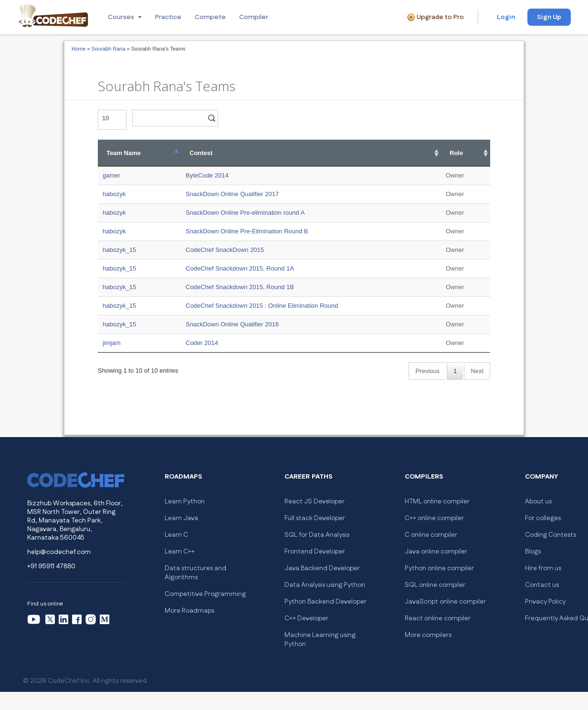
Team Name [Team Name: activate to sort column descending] (124, 153)
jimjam (112, 343)
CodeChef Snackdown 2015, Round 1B (240, 287)
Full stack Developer (315, 518)
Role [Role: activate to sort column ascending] (456, 153)
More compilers (428, 635)
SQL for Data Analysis (317, 535)
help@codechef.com (59, 552)
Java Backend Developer (322, 568)
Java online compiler (436, 552)
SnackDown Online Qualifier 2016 (232, 324)
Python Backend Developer (325, 602)
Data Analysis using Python (325, 585)
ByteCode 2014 (207, 175)
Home (79, 49)
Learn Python (185, 501)
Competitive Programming (205, 594)
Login (506, 17)
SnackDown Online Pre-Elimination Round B (247, 231)
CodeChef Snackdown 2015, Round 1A (240, 268)
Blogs (533, 552)
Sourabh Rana (109, 49)
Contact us (542, 585)
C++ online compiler (434, 518)
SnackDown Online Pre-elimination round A (245, 213)
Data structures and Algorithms (195, 573)
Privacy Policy (545, 602)
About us (538, 501)
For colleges (543, 518)
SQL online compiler (435, 585)
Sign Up (549, 17)
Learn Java (181, 518)
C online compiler (431, 535)
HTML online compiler (437, 501)
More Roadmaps (189, 611)
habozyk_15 (119, 250)
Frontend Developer (315, 552)
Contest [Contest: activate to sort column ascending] (201, 153)
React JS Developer (315, 501)
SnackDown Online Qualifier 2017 (232, 194)
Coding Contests (551, 535)
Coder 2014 (202, 343)
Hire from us (543, 568)
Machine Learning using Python (320, 640)
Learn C (176, 535)
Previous (427, 371)
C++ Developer (306, 618)
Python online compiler (439, 568)
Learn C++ (180, 552)
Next (477, 371)
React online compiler (438, 618)
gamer (111, 175)
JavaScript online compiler (445, 602)
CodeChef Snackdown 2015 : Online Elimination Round (262, 306)
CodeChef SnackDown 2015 (225, 250)
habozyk (114, 194)
